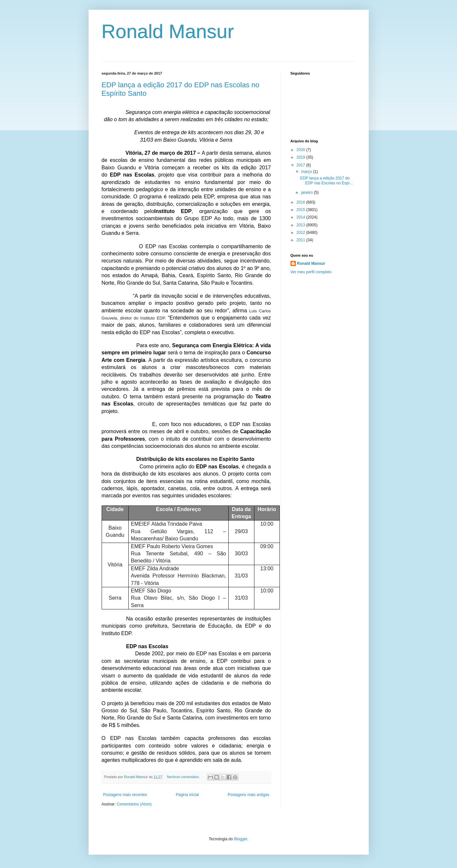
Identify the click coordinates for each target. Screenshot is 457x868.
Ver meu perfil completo (311, 272)
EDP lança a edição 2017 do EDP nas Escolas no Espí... (326, 180)
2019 (301, 157)
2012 (301, 233)
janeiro (307, 192)
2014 (301, 217)
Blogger (241, 839)
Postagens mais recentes (125, 795)
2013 (301, 225)
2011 (301, 240)
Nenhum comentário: (184, 777)
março (307, 172)
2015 (301, 210)
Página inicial (187, 795)
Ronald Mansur (168, 31)
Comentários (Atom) (134, 804)
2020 (301, 150)
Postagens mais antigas (248, 795)
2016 (301, 202)
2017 (301, 165)
